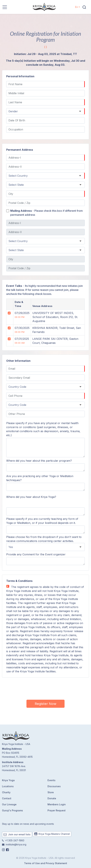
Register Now (45, 704)
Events (51, 780)
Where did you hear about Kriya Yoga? (31, 497)
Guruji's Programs (12, 810)
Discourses (54, 786)
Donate (52, 798)
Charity (6, 792)
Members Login (57, 804)
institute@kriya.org (16, 844)
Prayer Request (57, 810)
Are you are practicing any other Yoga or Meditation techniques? (40, 478)
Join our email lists (17, 834)
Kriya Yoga (8, 780)
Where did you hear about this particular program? (39, 461)
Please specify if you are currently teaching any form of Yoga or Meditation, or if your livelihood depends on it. (42, 521)
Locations (8, 786)
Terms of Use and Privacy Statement (46, 863)
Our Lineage (9, 804)
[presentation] (45, 688)
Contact (7, 798)
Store (51, 792)
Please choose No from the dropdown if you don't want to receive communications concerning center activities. (44, 539)
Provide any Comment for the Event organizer (36, 554)
